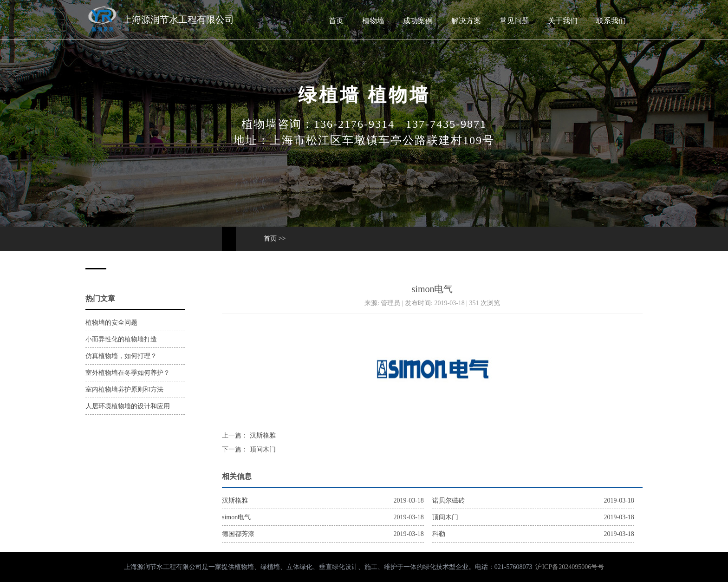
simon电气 (236, 517)
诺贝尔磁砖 (448, 500)
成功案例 (418, 21)
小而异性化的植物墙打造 (121, 339)
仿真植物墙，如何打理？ (121, 356)
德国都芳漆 (238, 534)
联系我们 (611, 21)
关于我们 (563, 21)
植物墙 (373, 21)
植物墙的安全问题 (111, 323)
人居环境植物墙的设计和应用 (128, 406)
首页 (336, 21)
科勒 (439, 534)
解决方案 (466, 21)
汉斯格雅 (262, 435)
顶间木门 (262, 449)
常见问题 (514, 21)
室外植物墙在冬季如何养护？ (128, 373)
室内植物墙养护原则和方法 (124, 389)
